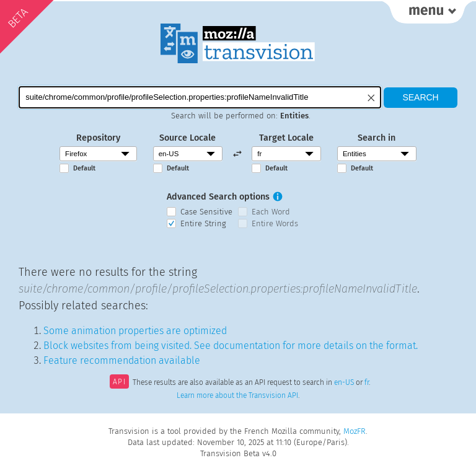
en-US (344, 383)
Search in (377, 138)
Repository (98, 138)
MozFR (355, 431)
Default (84, 168)
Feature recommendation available (122, 360)
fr (367, 383)
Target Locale (286, 138)
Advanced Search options (218, 197)
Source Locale (187, 138)
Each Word (271, 212)
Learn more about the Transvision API (237, 395)
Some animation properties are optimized (135, 331)
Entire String (203, 223)
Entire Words (275, 223)
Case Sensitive (206, 212)
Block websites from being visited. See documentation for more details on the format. (231, 346)
